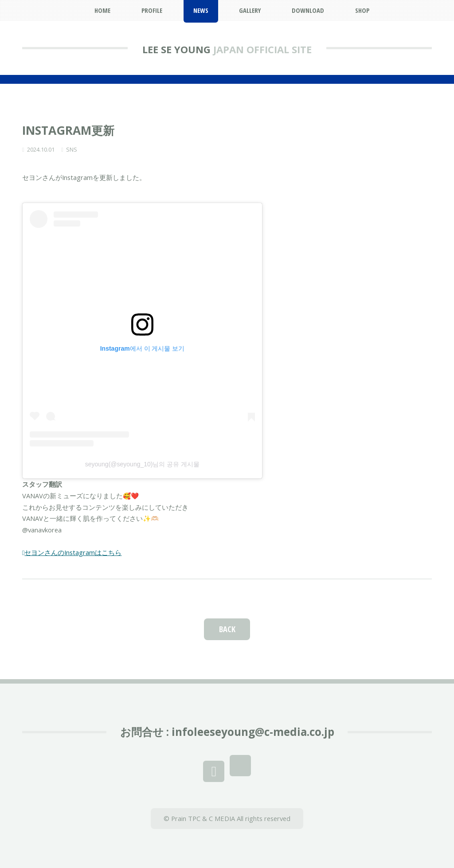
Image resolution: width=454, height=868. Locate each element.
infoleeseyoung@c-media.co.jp (253, 732)
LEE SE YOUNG (176, 49)
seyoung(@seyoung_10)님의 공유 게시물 (143, 464)
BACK (227, 629)
